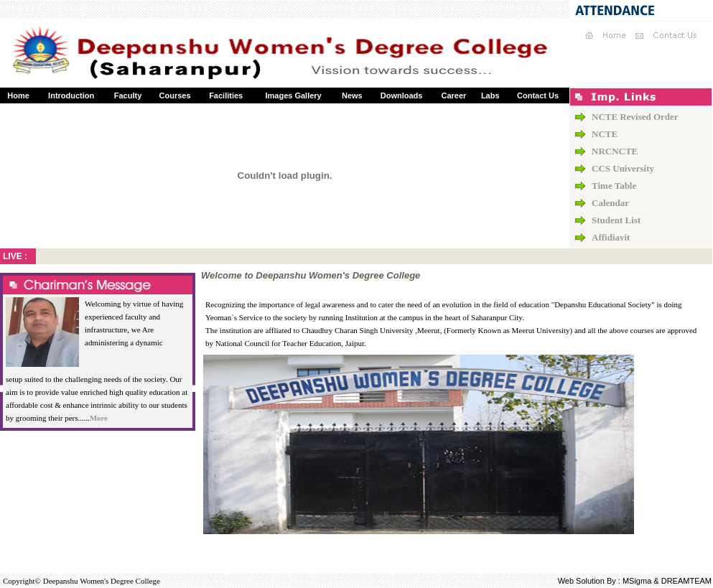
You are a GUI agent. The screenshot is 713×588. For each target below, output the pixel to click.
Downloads (402, 95)
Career (453, 95)
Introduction (71, 95)
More (99, 418)
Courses (175, 95)
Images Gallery (293, 95)
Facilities (226, 95)
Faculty (128, 95)
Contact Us (538, 95)
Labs (490, 95)
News (352, 95)
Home (18, 95)
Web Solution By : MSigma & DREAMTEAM (635, 581)
